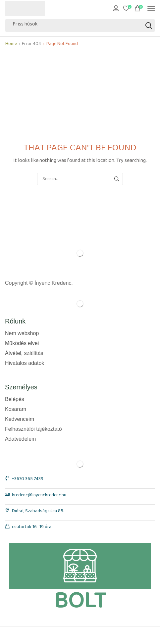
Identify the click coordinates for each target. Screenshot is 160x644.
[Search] (149, 25)
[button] (116, 8)
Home (11, 45)
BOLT (80, 601)
